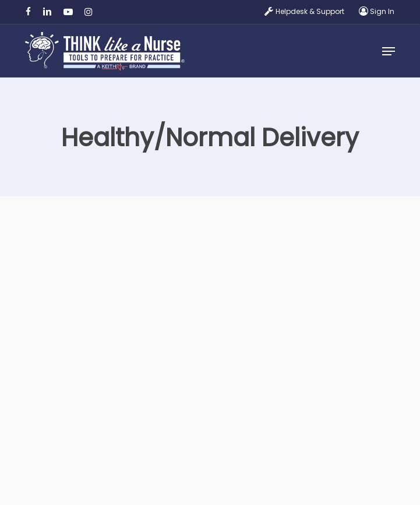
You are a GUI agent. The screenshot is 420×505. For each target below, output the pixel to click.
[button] (389, 51)
